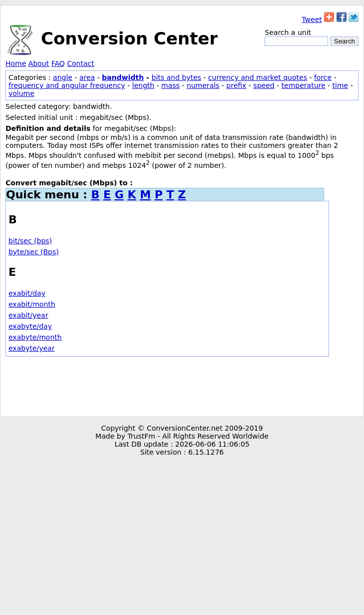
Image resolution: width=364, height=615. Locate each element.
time (341, 85)
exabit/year (28, 315)
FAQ (58, 63)
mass (171, 85)
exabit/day (27, 293)
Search (345, 41)
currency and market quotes (258, 77)
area (87, 77)
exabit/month (32, 304)
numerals (203, 85)
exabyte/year (31, 348)
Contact (80, 63)
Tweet (312, 19)
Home (16, 63)
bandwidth (123, 77)
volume (21, 93)
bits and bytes (177, 77)
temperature (304, 85)
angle (63, 77)
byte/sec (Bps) (34, 252)
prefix (236, 85)
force (323, 77)
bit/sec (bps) (30, 241)
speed (264, 85)
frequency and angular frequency (67, 85)
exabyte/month (35, 337)
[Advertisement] (182, 387)
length (144, 85)
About (39, 63)
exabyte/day (30, 326)
